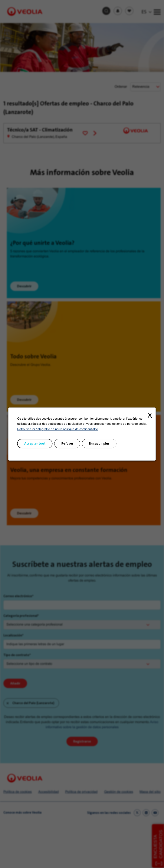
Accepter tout (35, 443)
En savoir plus (99, 443)
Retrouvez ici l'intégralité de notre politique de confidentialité (58, 429)
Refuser (67, 443)
